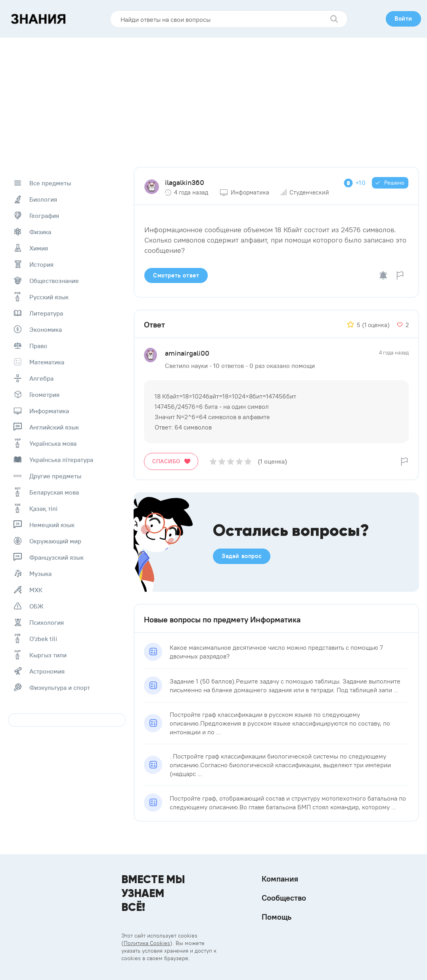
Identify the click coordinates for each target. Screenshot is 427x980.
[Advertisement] (213, 97)
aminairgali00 (187, 353)
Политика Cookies (147, 943)
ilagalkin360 (185, 182)
